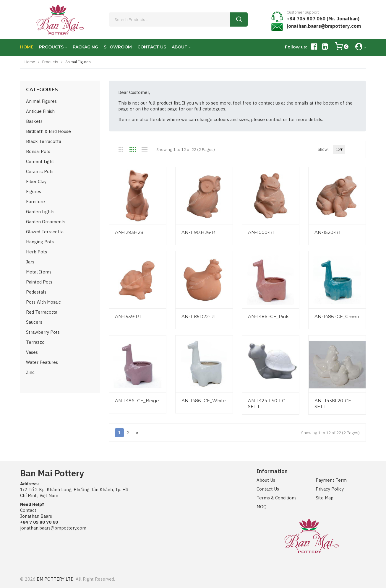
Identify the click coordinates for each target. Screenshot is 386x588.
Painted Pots (39, 282)
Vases (32, 352)
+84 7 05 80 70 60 (39, 522)
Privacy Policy (330, 489)
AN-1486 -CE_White (204, 401)
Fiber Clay (36, 181)
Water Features (42, 362)
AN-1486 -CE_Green (337, 316)
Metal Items (39, 272)
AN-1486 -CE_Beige (137, 401)
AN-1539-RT (128, 316)
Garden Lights (40, 212)
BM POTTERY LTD (55, 579)
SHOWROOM (118, 47)
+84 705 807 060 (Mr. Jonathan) (323, 19)
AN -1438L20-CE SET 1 (333, 404)
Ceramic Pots (40, 171)
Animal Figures (41, 101)
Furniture (35, 202)
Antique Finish (40, 111)
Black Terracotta (44, 141)
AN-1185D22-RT (199, 316)
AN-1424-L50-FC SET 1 (267, 404)
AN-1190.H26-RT (200, 232)
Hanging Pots (40, 242)
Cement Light (40, 161)
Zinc (30, 372)
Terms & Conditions (276, 498)
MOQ (262, 507)
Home (30, 62)
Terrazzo (35, 342)
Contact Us (268, 489)
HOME (27, 47)
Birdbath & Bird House (48, 131)
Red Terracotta (42, 312)
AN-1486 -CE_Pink (268, 316)
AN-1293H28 (129, 232)
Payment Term (331, 480)
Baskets (34, 121)
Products (50, 62)
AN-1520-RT (328, 232)
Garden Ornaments (46, 222)
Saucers (34, 322)
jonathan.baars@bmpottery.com (324, 26)
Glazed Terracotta (45, 232)
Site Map (325, 498)
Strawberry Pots (43, 332)
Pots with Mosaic (43, 302)
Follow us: (296, 47)
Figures (34, 192)
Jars (30, 262)
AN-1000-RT (262, 232)
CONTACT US (152, 47)
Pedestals (36, 292)
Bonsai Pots (38, 151)
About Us (266, 480)
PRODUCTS (51, 47)
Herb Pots (37, 252)
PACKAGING (85, 47)
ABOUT (180, 47)
